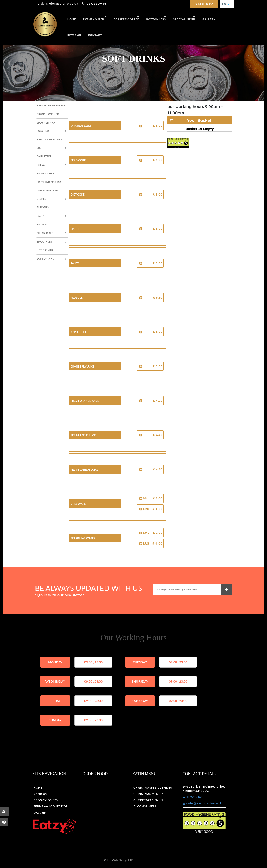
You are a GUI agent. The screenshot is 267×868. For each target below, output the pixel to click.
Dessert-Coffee (127, 19)
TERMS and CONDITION (51, 806)
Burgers (43, 207)
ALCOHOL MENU (145, 806)
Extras (42, 165)
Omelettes (44, 156)
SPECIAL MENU (184, 19)
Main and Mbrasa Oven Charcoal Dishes (49, 190)
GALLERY (209, 19)
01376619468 (97, 4)
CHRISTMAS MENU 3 (148, 800)
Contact (95, 35)
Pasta (41, 216)
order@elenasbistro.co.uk (58, 4)
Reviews (74, 35)
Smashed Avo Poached (46, 127)
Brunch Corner (48, 114)
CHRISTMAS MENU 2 (148, 794)
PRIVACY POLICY (46, 800)
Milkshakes (45, 233)
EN (226, 4)
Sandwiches (45, 174)
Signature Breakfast (52, 105)
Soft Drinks (45, 259)
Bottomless (156, 19)
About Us (40, 794)
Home (72, 19)
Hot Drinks (45, 250)
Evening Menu (95, 19)
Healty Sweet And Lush (49, 144)
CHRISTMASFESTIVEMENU (153, 788)
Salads (42, 224)
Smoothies (44, 242)
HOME (38, 788)
